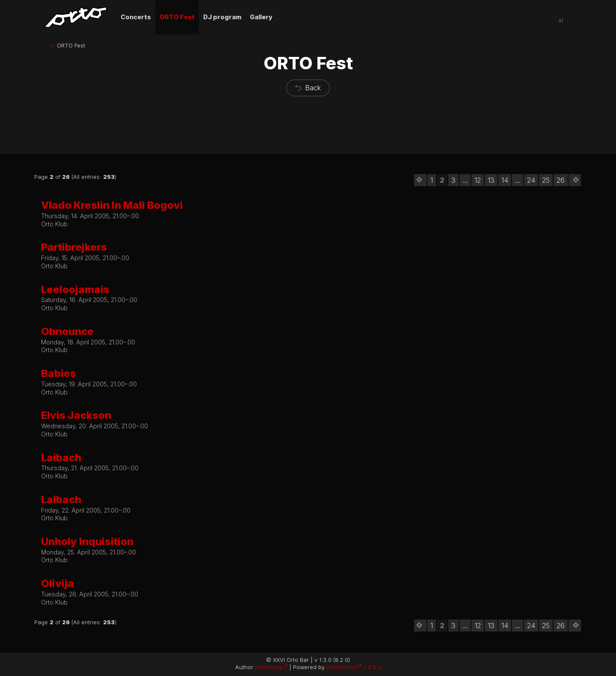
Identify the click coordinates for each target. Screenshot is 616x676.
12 (478, 180)
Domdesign (271, 667)
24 (531, 180)
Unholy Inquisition (87, 541)
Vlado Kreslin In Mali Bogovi (112, 205)
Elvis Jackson (76, 415)
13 (491, 180)
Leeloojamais (75, 289)
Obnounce (67, 331)
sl (561, 20)
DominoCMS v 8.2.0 (354, 667)
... (465, 180)
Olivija (58, 583)
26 (561, 180)
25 (546, 180)
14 (505, 180)
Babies (59, 373)
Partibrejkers (74, 247)
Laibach (61, 458)
